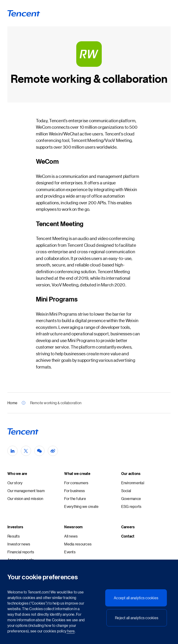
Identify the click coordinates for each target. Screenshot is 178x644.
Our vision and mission (25, 498)
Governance (131, 498)
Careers (128, 527)
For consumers (76, 483)
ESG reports (131, 506)
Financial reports (21, 552)
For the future (75, 498)
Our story (15, 483)
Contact (128, 536)
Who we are (17, 474)
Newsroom (73, 527)
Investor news (19, 544)
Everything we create (81, 506)
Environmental (133, 483)
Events (70, 552)
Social (126, 491)
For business (75, 491)
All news (71, 536)
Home (12, 403)
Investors (15, 527)
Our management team (26, 491)
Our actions (131, 474)
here (71, 631)
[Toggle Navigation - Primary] (164, 13)
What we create (77, 474)
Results (14, 536)
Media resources (78, 544)
